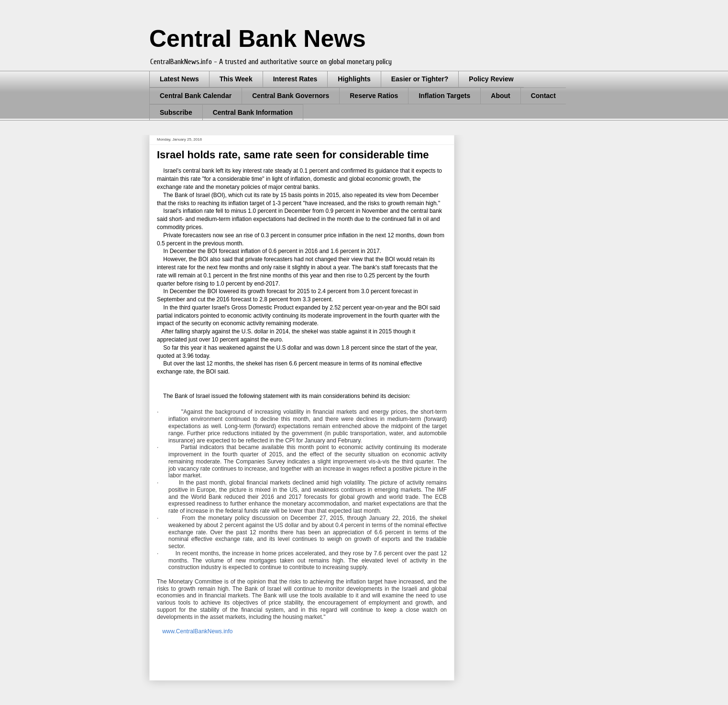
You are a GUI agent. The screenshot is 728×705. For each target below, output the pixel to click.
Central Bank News (258, 39)
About (500, 96)
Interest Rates (295, 79)
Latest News (179, 79)
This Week (236, 79)
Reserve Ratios (374, 96)
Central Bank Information (253, 112)
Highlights (354, 79)
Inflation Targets (444, 96)
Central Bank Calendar (196, 96)
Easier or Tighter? (420, 79)
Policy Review (491, 79)
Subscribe (176, 112)
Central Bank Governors (291, 96)
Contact (543, 96)
